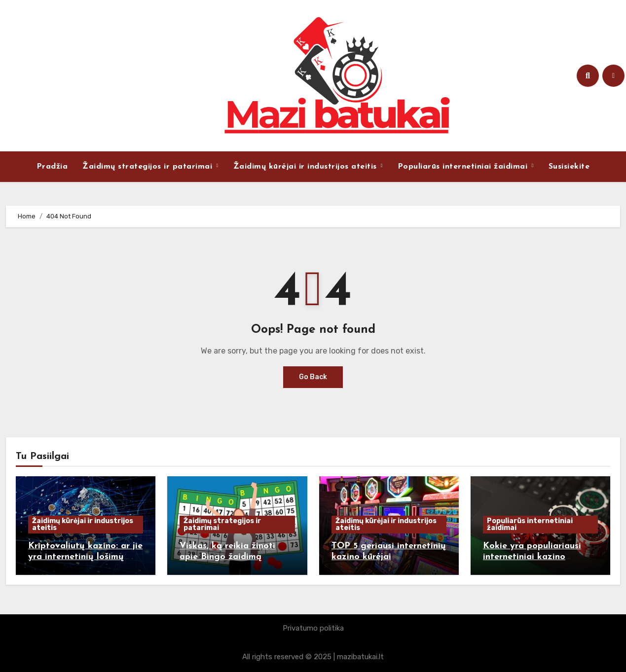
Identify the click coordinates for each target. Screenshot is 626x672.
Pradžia (52, 167)
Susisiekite (569, 167)
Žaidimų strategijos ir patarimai (149, 167)
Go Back (313, 377)
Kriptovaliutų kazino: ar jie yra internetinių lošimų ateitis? (85, 557)
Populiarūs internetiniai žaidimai (464, 167)
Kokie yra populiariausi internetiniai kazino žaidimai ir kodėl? (532, 557)
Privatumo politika (313, 628)
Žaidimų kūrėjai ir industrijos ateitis (307, 167)
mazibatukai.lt (360, 657)
